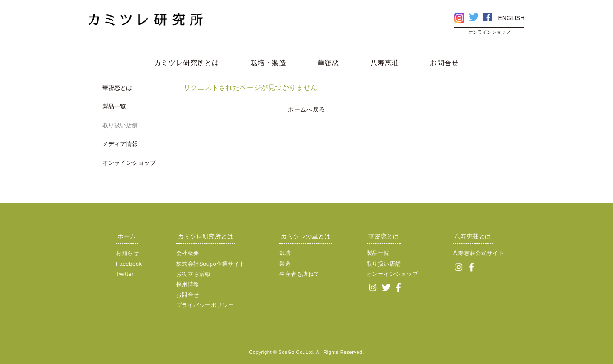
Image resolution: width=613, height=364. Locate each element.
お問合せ (444, 63)
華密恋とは (117, 88)
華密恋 (328, 63)
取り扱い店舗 (120, 125)
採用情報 (188, 284)
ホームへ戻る (306, 109)
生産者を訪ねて (299, 274)
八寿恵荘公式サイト (478, 253)
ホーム (127, 236)
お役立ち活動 (193, 274)
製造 (285, 264)
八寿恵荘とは (473, 236)
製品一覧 (114, 106)
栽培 (285, 253)
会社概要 (188, 253)
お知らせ (127, 253)
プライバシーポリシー (205, 305)
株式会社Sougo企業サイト (211, 264)
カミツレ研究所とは (187, 63)
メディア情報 (120, 144)
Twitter (125, 274)
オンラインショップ (489, 32)
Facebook (129, 264)
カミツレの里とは (306, 236)
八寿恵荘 (385, 63)
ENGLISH (511, 18)
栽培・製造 (268, 63)
